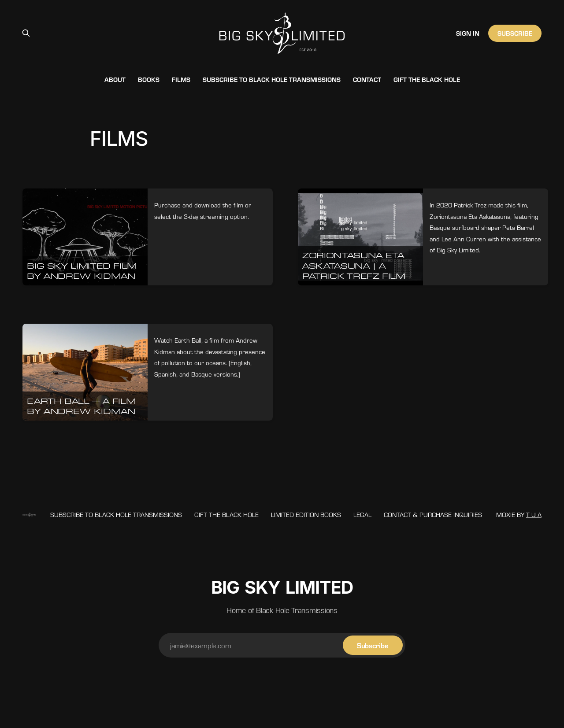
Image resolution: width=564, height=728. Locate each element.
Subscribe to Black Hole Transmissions (272, 79)
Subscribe (515, 33)
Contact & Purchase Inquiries (433, 514)
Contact (367, 79)
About (115, 79)
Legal (362, 514)
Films (181, 79)
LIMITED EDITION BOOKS (306, 514)
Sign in (468, 33)
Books (149, 79)
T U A (534, 514)
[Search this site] (26, 33)
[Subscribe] (373, 645)
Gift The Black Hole (427, 79)
